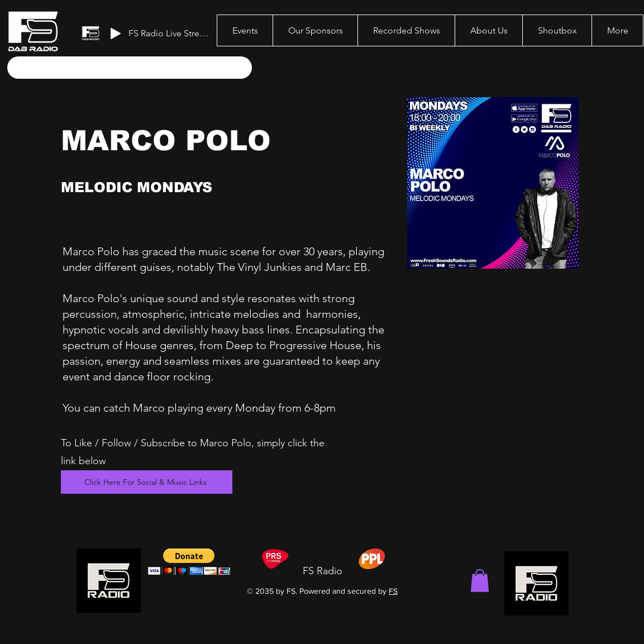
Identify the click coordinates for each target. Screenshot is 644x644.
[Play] (116, 34)
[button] (480, 581)
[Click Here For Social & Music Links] (147, 482)
